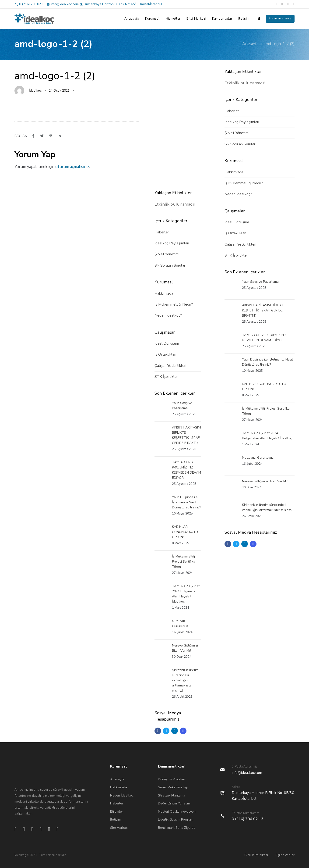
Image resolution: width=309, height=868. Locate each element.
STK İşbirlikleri (167, 377)
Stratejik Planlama (172, 795)
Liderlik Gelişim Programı (176, 820)
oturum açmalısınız (72, 167)
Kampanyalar (222, 19)
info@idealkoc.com (65, 4)
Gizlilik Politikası (256, 855)
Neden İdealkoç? (168, 315)
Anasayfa (132, 19)
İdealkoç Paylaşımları (172, 243)
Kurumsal (152, 19)
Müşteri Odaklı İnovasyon (177, 812)
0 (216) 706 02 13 (32, 4)
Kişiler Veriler (285, 855)
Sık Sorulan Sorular (170, 265)
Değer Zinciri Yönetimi (174, 803)
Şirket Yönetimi (167, 254)
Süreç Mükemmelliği (173, 787)
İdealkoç (35, 91)
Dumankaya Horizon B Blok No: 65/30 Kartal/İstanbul (123, 4)
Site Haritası (119, 828)
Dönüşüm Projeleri (172, 779)
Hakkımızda (164, 293)
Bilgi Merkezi (196, 19)
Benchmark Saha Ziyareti (177, 828)
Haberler (162, 232)
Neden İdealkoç (122, 795)
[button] (259, 19)
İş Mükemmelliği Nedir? (174, 304)
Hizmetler (173, 19)
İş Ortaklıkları (165, 354)
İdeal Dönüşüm (167, 343)
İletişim (244, 19)
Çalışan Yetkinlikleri (170, 366)
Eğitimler (117, 812)
